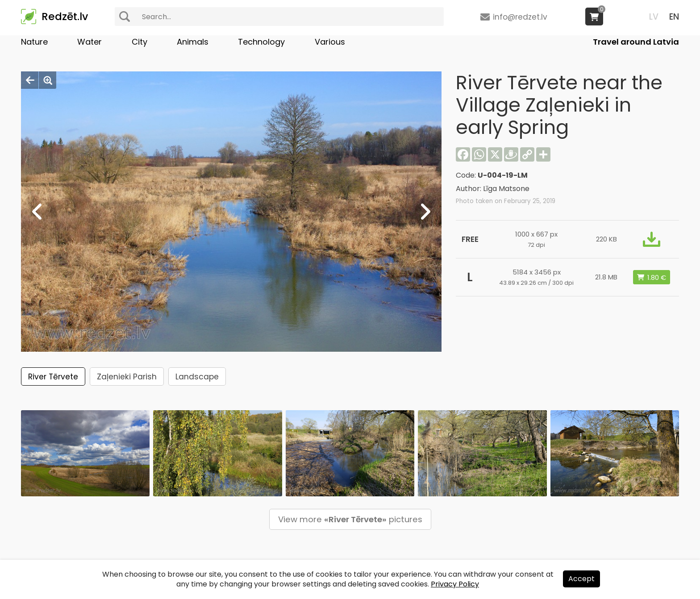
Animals (193, 42)
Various (330, 42)
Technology (261, 42)
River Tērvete (53, 377)
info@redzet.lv (520, 17)
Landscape (197, 377)
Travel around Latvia (636, 42)
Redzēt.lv (65, 17)
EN (674, 17)
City (140, 42)
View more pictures (350, 519)
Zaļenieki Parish (127, 377)
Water (90, 42)
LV (654, 17)
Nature (34, 42)
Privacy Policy (455, 584)
